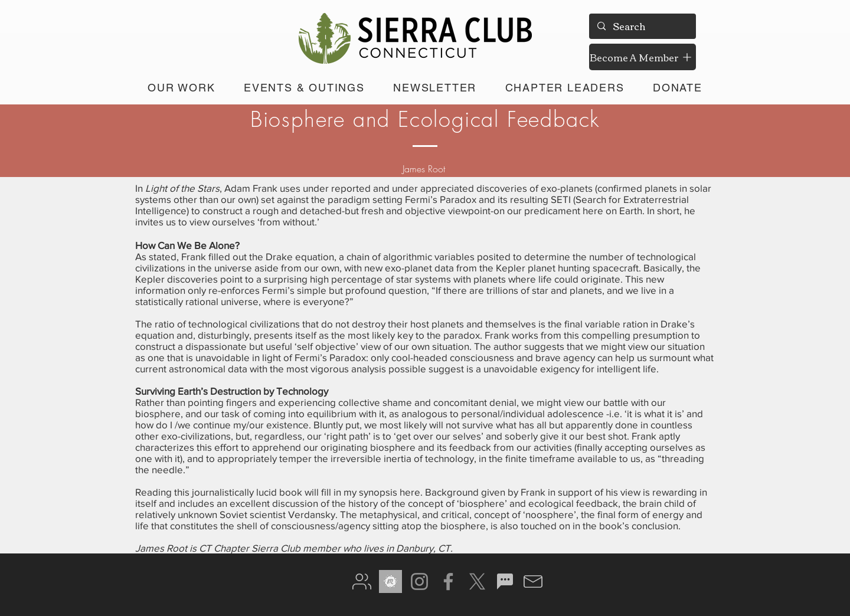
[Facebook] (448, 581)
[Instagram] (419, 581)
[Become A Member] (643, 57)
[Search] (642, 26)
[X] (477, 581)
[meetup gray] (390, 581)
